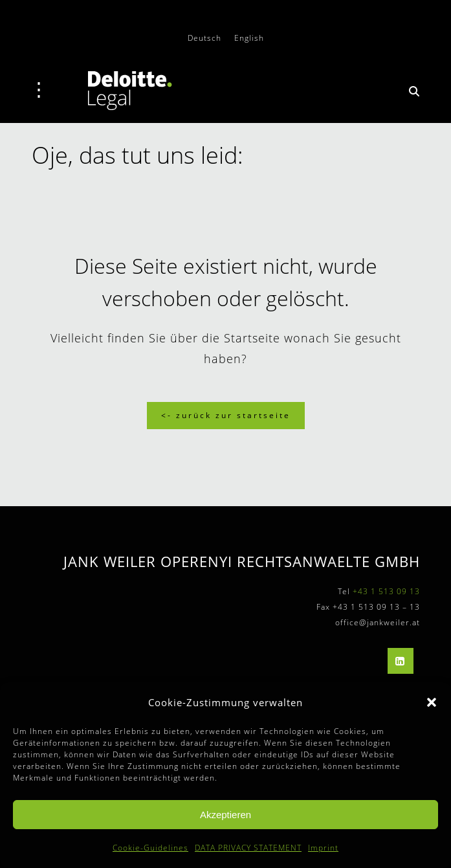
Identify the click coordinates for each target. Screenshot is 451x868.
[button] (432, 702)
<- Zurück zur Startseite (226, 415)
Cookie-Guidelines (150, 848)
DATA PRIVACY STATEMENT (248, 848)
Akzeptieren (225, 815)
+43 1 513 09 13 (386, 591)
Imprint (323, 848)
